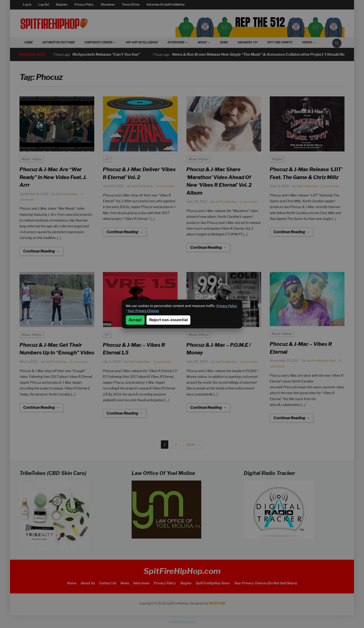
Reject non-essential (168, 320)
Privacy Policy (227, 306)
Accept (135, 320)
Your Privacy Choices (143, 311)
